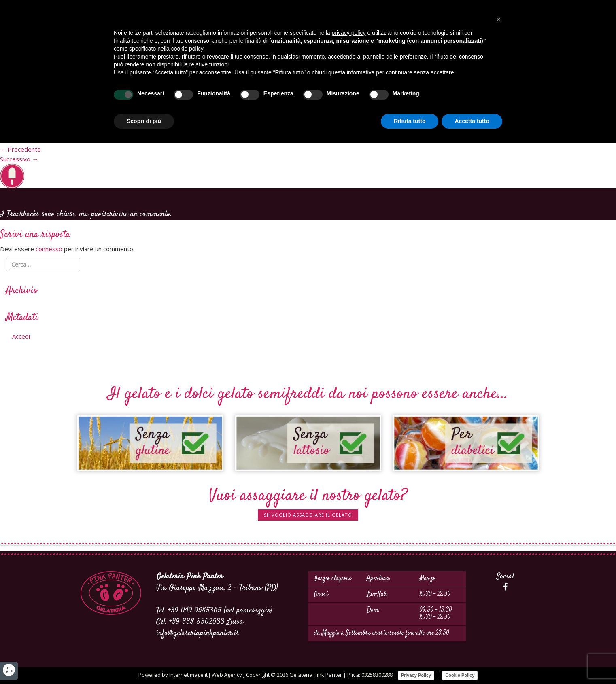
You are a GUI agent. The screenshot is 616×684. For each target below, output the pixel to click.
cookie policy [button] (187, 589)
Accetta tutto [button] (472, 662)
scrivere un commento (137, 214)
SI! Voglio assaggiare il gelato (308, 515)
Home (95, 63)
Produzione (130, 63)
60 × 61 (95, 140)
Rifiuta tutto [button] (410, 662)
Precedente (20, 149)
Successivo (19, 159)
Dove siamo (174, 63)
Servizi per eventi (228, 63)
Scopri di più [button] (144, 662)
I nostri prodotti (464, 63)
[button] (498, 560)
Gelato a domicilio (402, 63)
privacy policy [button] (349, 574)
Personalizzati (133, 140)
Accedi (21, 336)
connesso (49, 249)
